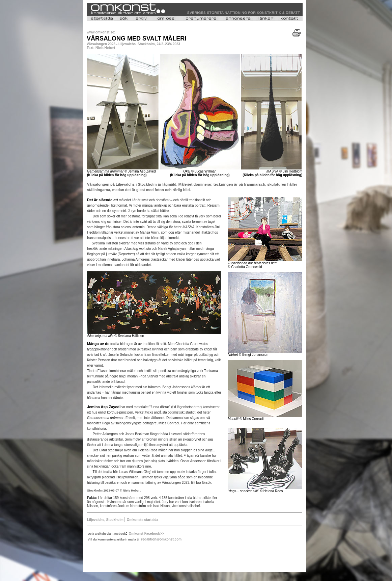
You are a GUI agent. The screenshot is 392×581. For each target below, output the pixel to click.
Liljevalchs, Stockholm (106, 520)
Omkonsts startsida (143, 520)
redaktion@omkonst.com (161, 539)
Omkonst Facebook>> (146, 534)
